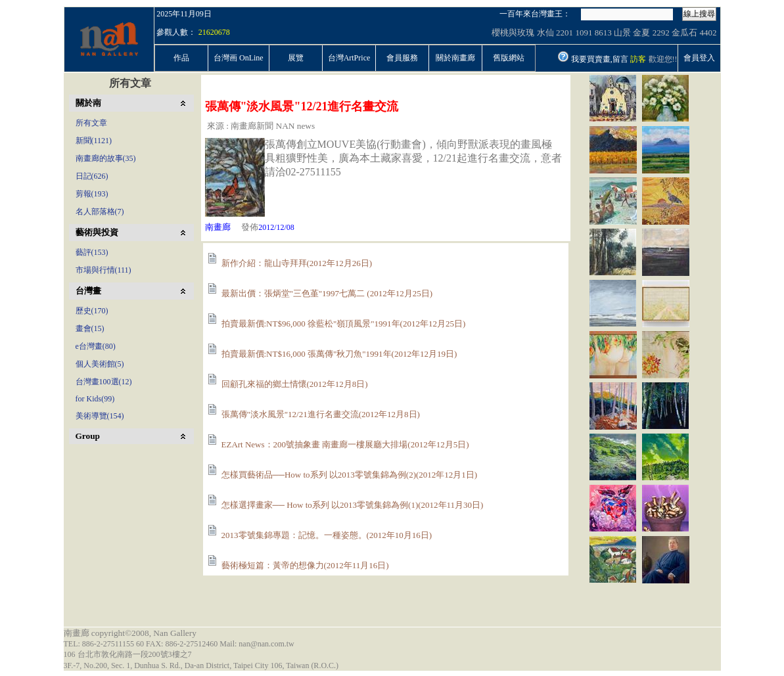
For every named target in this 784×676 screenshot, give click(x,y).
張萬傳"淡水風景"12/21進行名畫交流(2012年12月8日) (321, 414)
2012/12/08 (276, 227)
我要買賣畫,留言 (600, 59)
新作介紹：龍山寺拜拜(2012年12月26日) (297, 263)
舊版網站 (509, 58)
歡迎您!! (663, 59)
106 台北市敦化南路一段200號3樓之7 (128, 654)
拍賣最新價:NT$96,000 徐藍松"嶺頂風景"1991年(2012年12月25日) (344, 324)
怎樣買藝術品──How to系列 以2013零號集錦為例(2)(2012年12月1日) (350, 475)
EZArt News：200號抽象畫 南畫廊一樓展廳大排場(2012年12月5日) (345, 444)
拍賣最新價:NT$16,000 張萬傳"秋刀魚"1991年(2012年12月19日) (339, 354)
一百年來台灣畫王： (535, 14)
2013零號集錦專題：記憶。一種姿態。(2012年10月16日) (327, 535)
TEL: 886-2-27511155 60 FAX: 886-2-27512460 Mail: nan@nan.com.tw (179, 644)
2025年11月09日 (184, 14)
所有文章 (130, 83)
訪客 (638, 59)
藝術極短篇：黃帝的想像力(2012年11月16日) (305, 565)
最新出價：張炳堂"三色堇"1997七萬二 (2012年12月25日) (327, 293)
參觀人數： (176, 32)
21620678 (214, 32)
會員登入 (699, 58)
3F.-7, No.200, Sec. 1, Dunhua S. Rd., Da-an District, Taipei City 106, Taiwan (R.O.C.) (201, 665)
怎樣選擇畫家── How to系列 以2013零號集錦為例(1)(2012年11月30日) (353, 505)
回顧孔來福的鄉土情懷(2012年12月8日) (295, 384)
